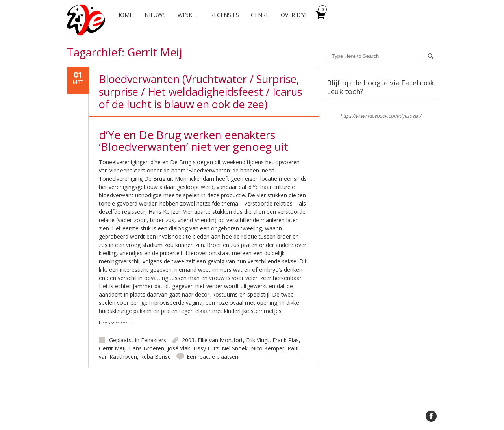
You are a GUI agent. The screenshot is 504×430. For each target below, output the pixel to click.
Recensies (225, 15)
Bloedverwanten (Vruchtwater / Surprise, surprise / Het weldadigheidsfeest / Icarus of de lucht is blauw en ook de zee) (200, 92)
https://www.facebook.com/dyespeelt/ (381, 116)
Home (124, 15)
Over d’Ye (294, 15)
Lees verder (116, 322)
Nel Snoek (235, 348)
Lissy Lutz (206, 348)
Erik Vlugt (258, 340)
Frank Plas (286, 340)
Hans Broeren (146, 348)
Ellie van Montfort (220, 340)
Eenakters (154, 340)
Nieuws (155, 15)
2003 (188, 340)
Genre (260, 15)
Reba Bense (156, 357)
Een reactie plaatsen (212, 357)
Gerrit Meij (112, 348)
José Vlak (179, 348)
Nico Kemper (268, 348)
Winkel (188, 15)
